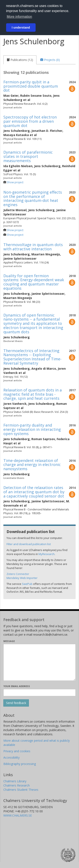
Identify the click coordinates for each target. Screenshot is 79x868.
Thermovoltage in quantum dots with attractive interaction (33, 247)
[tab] (20, 60)
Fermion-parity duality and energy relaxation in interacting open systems (32, 429)
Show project (15, 182)
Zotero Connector (18, 574)
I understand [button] (21, 28)
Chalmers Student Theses (21, 790)
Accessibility (11, 757)
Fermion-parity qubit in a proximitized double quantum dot (31, 86)
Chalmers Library (15, 781)
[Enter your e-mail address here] (39, 693)
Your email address (17, 686)
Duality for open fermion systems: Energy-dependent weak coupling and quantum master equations (34, 282)
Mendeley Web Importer (22, 578)
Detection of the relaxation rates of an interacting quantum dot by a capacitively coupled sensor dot (34, 492)
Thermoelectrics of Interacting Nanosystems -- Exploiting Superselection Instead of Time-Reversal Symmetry (32, 357)
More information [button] (19, 17)
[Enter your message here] (39, 662)
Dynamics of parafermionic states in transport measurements (28, 156)
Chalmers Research (17, 785)
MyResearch (47, 554)
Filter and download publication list (29, 544)
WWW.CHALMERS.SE (18, 815)
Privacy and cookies (17, 751)
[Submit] (16, 703)
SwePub (27, 584)
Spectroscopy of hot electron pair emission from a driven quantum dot (30, 121)
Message (9, 641)
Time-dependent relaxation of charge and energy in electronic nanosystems (32, 465)
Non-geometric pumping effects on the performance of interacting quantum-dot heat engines (33, 198)
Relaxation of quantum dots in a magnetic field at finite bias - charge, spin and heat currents (33, 394)
